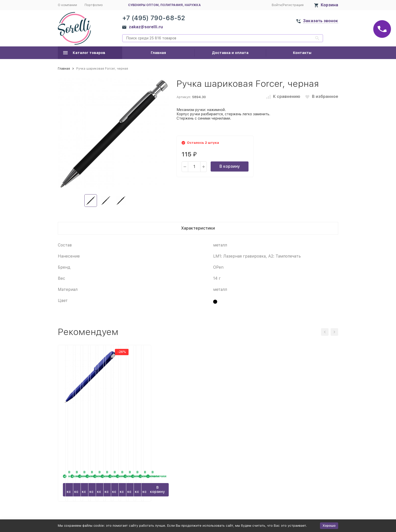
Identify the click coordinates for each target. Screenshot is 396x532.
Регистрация (293, 5)
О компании (67, 5)
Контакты (302, 53)
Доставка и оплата (230, 53)
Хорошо (329, 526)
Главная (158, 53)
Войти (277, 5)
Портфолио (94, 5)
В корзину (230, 166)
